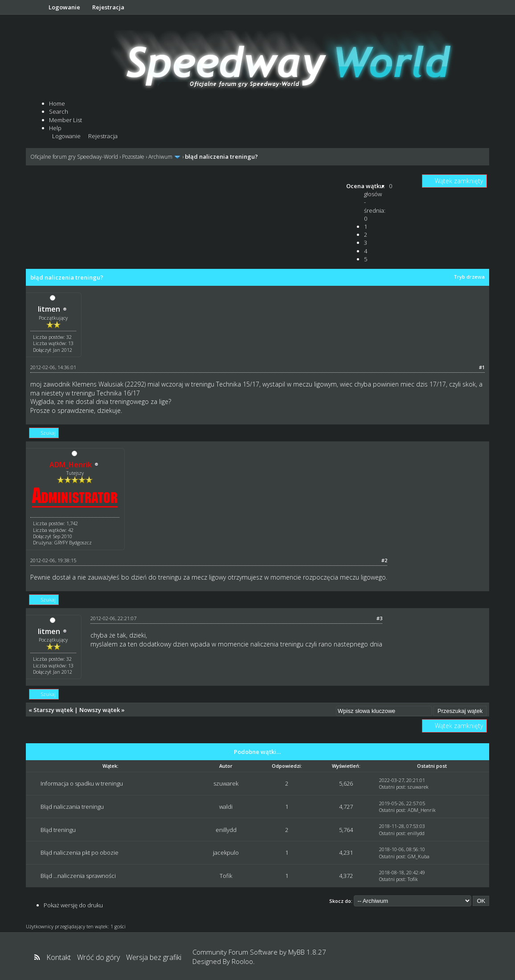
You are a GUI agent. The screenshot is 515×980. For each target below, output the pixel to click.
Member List (65, 120)
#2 (384, 560)
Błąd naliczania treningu (72, 807)
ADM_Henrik (422, 810)
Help (55, 128)
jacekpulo (226, 852)
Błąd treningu (58, 830)
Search (59, 111)
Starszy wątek (53, 710)
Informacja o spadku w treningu (82, 783)
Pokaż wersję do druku (73, 905)
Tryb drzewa (469, 277)
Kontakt (59, 957)
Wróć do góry (98, 957)
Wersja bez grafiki (154, 957)
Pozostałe (133, 157)
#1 (482, 367)
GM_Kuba (419, 856)
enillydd (226, 830)
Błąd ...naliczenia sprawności (78, 876)
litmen (49, 309)
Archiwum (160, 157)
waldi (226, 807)
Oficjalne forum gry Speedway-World (74, 157)
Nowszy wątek (100, 710)
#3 (379, 618)
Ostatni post (392, 787)
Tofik (226, 876)
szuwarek (226, 783)
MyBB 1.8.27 (307, 952)
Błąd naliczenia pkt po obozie (80, 852)
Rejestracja (108, 7)
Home (57, 103)
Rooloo (242, 961)
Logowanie (64, 7)
